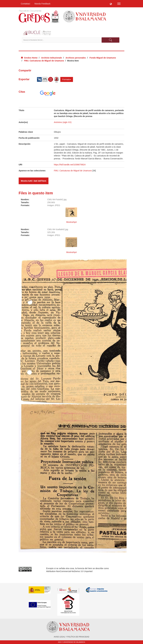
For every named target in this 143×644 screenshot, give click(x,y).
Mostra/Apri (71, 222)
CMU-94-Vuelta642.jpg (58, 229)
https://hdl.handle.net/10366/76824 (70, 165)
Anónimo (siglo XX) (63, 122)
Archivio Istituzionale (52, 58)
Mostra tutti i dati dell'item (34, 181)
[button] (111, 4)
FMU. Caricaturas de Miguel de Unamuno (44, 61)
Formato (67, 79)
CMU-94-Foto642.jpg (57, 199)
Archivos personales (76, 58)
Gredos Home (31, 58)
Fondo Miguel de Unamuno (103, 58)
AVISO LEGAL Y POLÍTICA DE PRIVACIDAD (71, 637)
